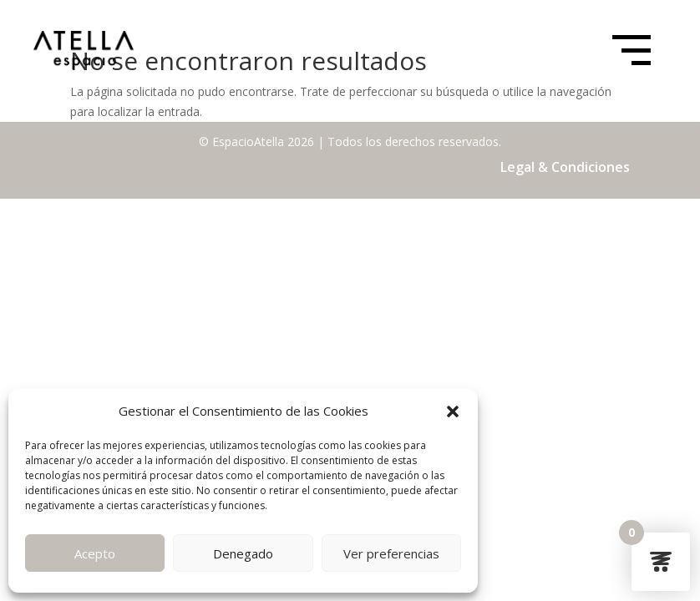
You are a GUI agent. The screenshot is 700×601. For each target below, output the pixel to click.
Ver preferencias (391, 553)
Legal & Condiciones (565, 167)
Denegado (243, 553)
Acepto (95, 553)
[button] (453, 412)
